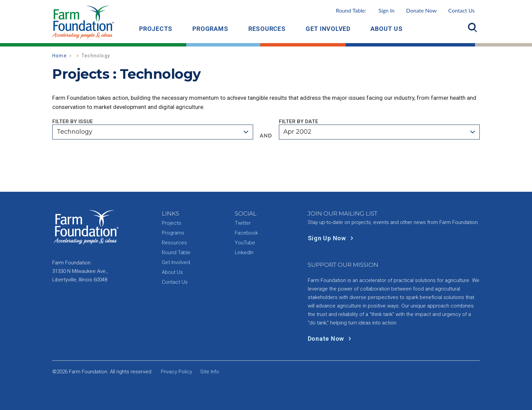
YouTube (245, 243)
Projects (156, 29)
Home (60, 56)
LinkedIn (244, 253)
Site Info (210, 372)
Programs (210, 29)
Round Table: (365, 10)
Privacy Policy (176, 372)
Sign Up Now (332, 238)
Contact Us (461, 10)
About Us (386, 29)
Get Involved (328, 29)
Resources (267, 29)
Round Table (176, 253)
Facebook (246, 233)
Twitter (243, 223)
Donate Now (421, 10)
